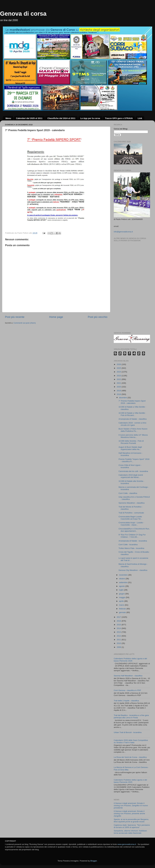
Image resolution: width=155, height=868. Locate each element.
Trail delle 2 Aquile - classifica (126, 701)
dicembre (123, 398)
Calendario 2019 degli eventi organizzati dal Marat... (131, 476)
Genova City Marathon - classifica (133, 570)
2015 (119, 625)
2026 (119, 364)
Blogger (94, 861)
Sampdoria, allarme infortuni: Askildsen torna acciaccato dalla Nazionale (130, 832)
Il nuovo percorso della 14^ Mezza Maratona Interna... (133, 436)
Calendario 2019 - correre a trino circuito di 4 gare (132, 424)
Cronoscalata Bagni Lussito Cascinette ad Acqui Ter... (130, 518)
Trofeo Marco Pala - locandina (131, 548)
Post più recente (15, 317)
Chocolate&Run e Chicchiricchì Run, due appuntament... (134, 530)
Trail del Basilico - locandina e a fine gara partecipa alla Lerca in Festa (131, 716)
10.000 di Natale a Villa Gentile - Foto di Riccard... (132, 414)
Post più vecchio (98, 317)
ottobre (122, 579)
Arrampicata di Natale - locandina (133, 541)
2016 (119, 621)
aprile (122, 601)
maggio (122, 597)
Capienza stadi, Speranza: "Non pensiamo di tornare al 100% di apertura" (132, 826)
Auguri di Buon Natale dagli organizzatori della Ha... (130, 448)
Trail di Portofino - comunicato (131, 513)
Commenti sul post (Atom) (25, 323)
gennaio (123, 612)
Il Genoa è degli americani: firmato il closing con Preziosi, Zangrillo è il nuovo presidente (131, 806)
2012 (119, 636)
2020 (119, 387)
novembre (124, 575)
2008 (119, 647)
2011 (119, 640)
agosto (122, 586)
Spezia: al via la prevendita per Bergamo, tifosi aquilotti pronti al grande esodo (131, 820)
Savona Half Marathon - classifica (128, 676)
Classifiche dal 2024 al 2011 (61, 118)
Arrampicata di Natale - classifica (133, 419)
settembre (124, 582)
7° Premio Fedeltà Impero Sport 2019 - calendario (132, 402)
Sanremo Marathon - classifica (132, 503)
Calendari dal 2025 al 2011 (29, 118)
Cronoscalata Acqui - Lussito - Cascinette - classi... (131, 524)
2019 (119, 391)
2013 (119, 632)
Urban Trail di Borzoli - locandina (128, 732)
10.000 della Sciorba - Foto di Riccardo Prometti (131, 442)
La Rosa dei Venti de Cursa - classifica (130, 757)
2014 (119, 628)
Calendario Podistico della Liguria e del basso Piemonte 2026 (130, 660)
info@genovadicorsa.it (123, 232)
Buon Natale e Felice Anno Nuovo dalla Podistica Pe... (133, 430)
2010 (119, 643)
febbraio (123, 609)
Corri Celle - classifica (128, 493)
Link (140, 118)
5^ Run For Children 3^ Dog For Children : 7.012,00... (132, 536)
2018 (119, 394)
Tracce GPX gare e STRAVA (119, 118)
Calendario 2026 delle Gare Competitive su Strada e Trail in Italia (131, 741)
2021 (119, 383)
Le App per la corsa (90, 118)
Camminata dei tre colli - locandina (133, 471)
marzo (122, 605)
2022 (119, 379)
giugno (122, 594)
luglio (122, 590)
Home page (56, 317)
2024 (119, 372)
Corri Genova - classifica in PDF (127, 690)
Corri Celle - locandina (128, 545)
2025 (119, 368)
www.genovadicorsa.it (127, 844)
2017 (119, 617)
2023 (119, 376)
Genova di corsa (23, 14)
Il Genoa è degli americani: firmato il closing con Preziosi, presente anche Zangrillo (129, 813)
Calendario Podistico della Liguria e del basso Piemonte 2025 (130, 781)
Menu (8, 118)
